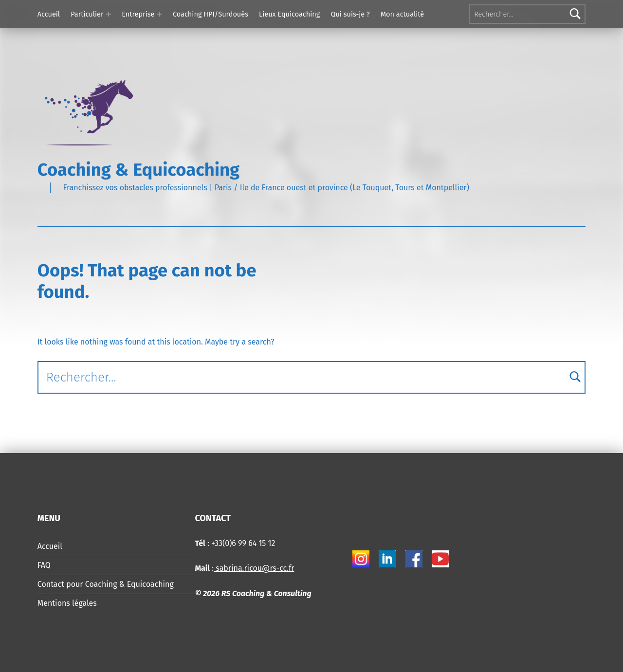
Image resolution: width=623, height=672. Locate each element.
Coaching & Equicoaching (138, 170)
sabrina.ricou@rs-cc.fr (254, 568)
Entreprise (138, 14)
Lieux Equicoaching (289, 14)
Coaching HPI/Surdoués (211, 14)
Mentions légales (67, 603)
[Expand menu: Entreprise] (160, 14)
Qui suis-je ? (350, 14)
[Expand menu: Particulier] (109, 14)
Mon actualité (402, 14)
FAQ (44, 565)
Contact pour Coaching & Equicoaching (106, 584)
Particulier (87, 14)
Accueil (49, 14)
